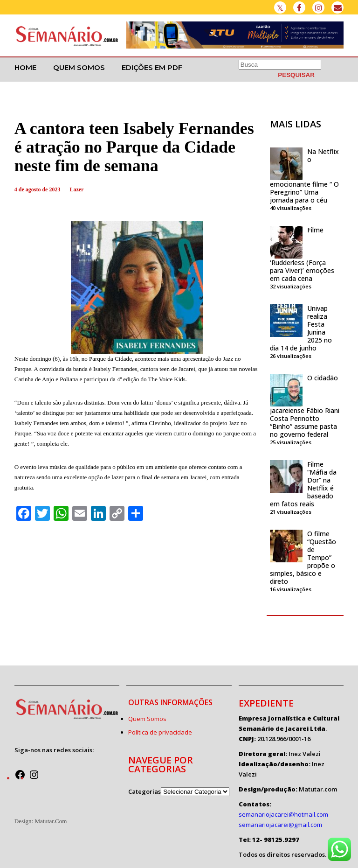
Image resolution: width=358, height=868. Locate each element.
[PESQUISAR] (296, 75)
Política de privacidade (160, 732)
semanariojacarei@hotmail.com (283, 814)
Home (25, 67)
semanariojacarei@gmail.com (280, 825)
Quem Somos (79, 67)
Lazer (76, 189)
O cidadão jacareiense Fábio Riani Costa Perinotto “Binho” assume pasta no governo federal (305, 406)
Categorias (145, 791)
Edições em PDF (152, 67)
